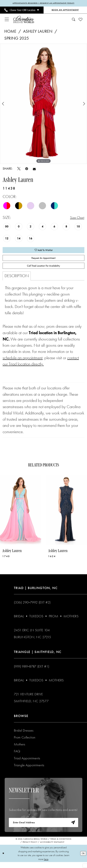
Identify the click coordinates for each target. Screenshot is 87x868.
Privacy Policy (30, 848)
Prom (54, 621)
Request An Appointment (44, 260)
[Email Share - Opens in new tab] (34, 169)
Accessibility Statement (52, 848)
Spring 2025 (17, 39)
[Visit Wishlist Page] (81, 20)
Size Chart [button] (76, 218)
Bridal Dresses (24, 735)
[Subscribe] (72, 828)
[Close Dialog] (4, 859)
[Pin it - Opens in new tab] (27, 169)
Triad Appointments (27, 763)
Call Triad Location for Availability (43, 270)
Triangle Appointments (29, 770)
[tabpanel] (43, 104)
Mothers (71, 621)
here (46, 865)
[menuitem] (22, 10)
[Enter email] (44, 828)
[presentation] (21, 514)
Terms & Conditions (61, 845)
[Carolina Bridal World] (24, 20)
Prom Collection (25, 742)
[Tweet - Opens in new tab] (19, 169)
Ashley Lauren (38, 32)
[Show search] (74, 20)
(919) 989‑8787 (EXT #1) (32, 671)
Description (17, 280)
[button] (7, 20)
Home (10, 32)
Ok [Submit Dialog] (83, 859)
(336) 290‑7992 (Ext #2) (32, 607)
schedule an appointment (23, 362)
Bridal (19, 621)
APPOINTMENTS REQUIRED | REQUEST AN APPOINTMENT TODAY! (44, 3)
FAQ (17, 756)
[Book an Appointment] (65, 10)
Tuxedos (36, 621)
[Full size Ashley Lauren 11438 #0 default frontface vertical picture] (43, 104)
